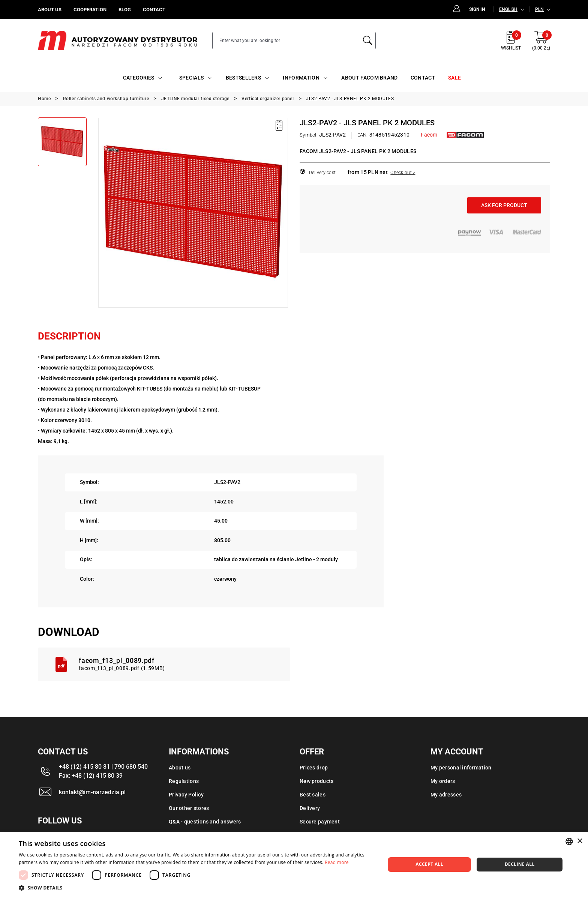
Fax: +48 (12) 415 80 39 (91, 776)
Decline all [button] (520, 864)
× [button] (580, 841)
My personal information (461, 768)
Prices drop (314, 768)
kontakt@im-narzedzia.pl (92, 792)
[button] (196, 888)
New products (316, 781)
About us (180, 768)
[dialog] (294, 865)
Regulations (184, 781)
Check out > (403, 173)
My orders (443, 781)
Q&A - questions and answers (205, 822)
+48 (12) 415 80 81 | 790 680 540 (103, 767)
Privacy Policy (186, 795)
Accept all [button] (429, 864)
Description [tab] (69, 336)
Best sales (313, 795)
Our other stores (189, 808)
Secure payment (320, 822)
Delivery (310, 808)
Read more (337, 862)
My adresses (446, 795)
